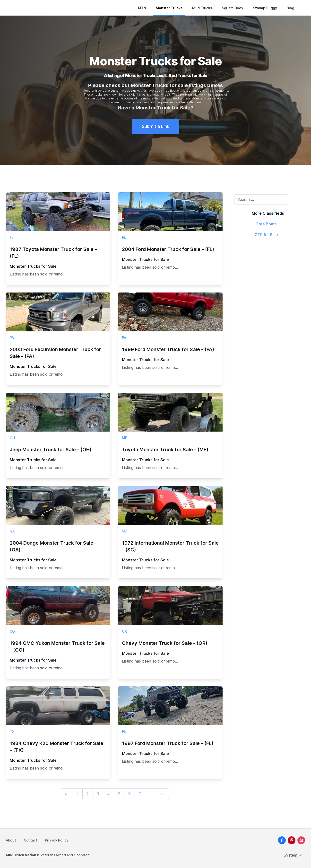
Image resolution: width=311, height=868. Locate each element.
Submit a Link (156, 126)
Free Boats (266, 224)
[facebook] (282, 840)
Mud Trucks (202, 8)
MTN (142, 8)
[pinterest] (292, 840)
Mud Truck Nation (21, 855)
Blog (291, 8)
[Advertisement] (268, 315)
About (11, 840)
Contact (30, 840)
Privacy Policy (57, 840)
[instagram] (301, 840)
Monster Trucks (169, 8)
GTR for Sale (266, 235)
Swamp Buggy (265, 8)
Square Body (233, 8)
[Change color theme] (293, 855)
